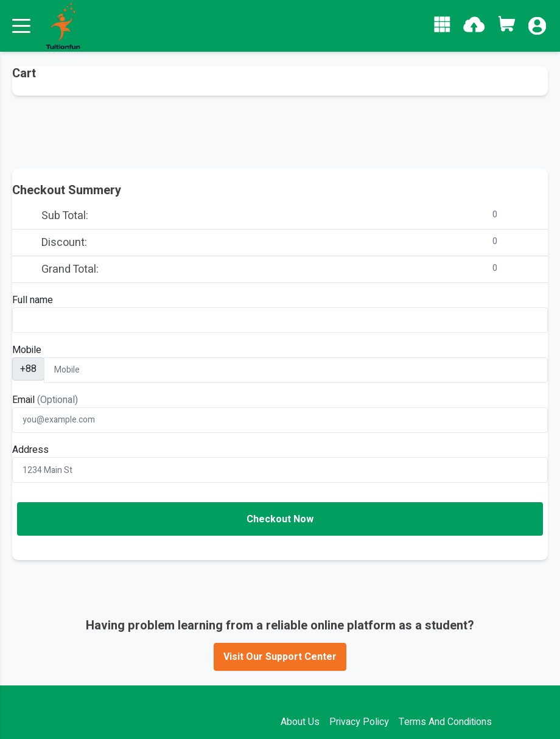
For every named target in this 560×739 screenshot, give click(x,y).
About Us (300, 722)
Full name (33, 300)
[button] (442, 24)
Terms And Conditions (445, 722)
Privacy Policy (359, 722)
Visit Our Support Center (280, 657)
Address (30, 450)
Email (45, 400)
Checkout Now (280, 519)
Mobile (27, 350)
